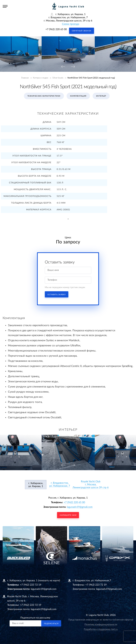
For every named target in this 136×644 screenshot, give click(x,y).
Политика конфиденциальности (101, 625)
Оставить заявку (57, 295)
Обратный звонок (82, 31)
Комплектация (78, 96)
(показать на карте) (49, 581)
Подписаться (51, 624)
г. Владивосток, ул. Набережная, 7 (60, 484)
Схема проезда (71, 24)
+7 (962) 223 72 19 (31, 585)
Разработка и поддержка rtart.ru (101, 629)
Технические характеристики (44, 96)
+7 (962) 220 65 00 (56, 29)
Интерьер (101, 96)
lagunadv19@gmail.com (80, 507)
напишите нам (68, 515)
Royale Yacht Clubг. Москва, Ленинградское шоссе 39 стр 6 (91, 485)
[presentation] (63, 67)
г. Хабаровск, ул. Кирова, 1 (36, 485)
